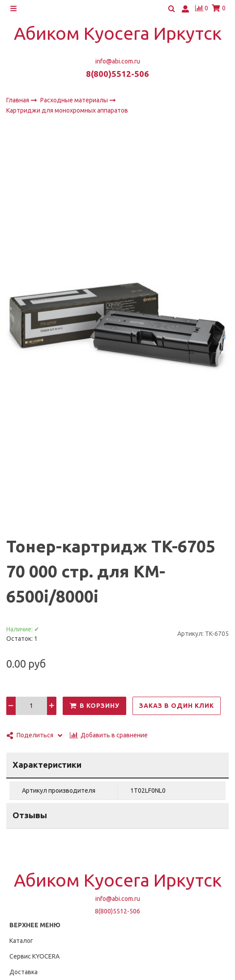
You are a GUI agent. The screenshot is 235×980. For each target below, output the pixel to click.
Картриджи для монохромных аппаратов (67, 111)
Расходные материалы (75, 100)
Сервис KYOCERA (34, 956)
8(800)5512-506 (117, 74)
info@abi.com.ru (118, 61)
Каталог (21, 941)
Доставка (23, 972)
